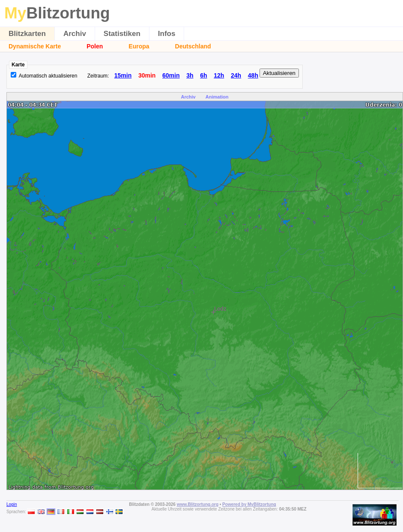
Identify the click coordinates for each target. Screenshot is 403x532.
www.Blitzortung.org (198, 504)
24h (236, 75)
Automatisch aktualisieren (48, 76)
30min (147, 75)
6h (203, 75)
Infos (167, 34)
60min (171, 75)
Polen (95, 46)
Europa (139, 46)
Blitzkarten (27, 34)
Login (12, 504)
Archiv (75, 34)
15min (123, 75)
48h (253, 75)
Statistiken (122, 34)
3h (190, 75)
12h (219, 75)
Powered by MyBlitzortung (249, 504)
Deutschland (193, 46)
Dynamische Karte (35, 46)
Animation (217, 97)
